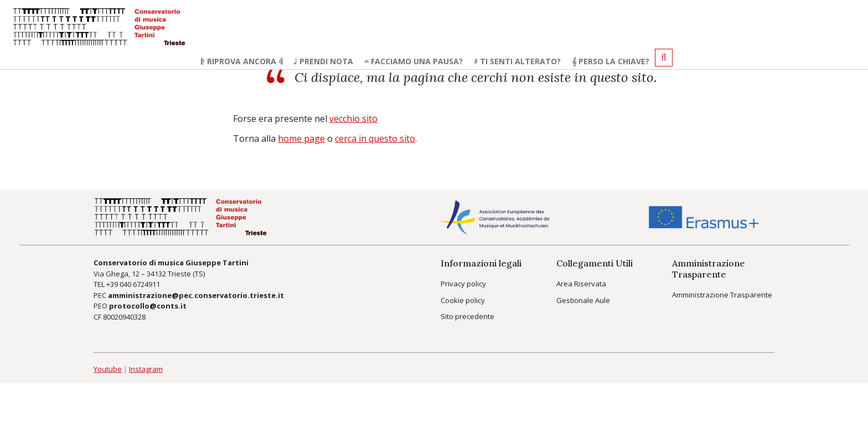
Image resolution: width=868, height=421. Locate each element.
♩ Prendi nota (323, 61)
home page (301, 138)
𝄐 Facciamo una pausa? (414, 61)
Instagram (146, 369)
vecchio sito (353, 119)
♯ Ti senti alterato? (517, 61)
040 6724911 (140, 284)
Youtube (108, 369)
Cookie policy (463, 300)
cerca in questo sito (375, 138)
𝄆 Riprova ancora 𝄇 (242, 61)
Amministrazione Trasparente (722, 295)
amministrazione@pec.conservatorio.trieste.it (196, 295)
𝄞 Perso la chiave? (611, 61)
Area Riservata (581, 284)
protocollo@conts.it (148, 306)
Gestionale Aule (583, 300)
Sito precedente (467, 316)
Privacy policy (463, 284)
